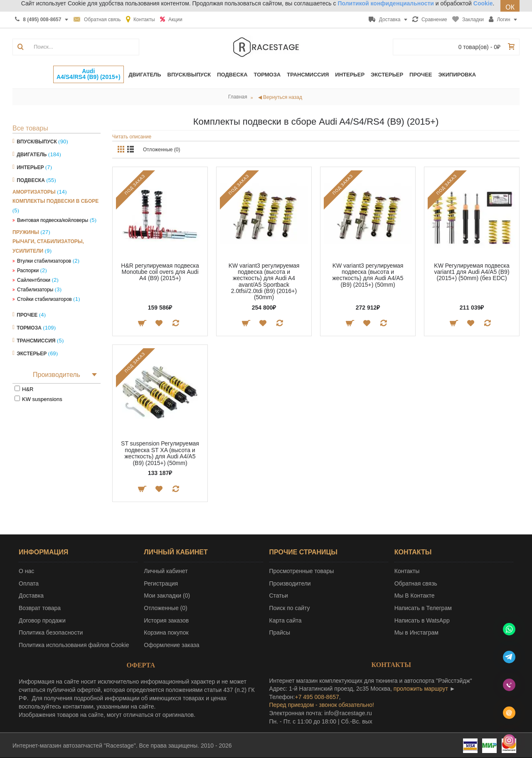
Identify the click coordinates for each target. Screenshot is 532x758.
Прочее (27, 315)
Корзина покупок (166, 632)
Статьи (279, 596)
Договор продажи (42, 620)
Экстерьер (32, 354)
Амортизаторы (34, 192)
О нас (26, 571)
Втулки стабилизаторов (44, 261)
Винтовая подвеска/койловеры (53, 220)
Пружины (26, 232)
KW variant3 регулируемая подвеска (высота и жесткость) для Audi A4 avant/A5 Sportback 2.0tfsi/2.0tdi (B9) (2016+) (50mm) (264, 282)
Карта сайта (286, 620)
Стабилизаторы (35, 290)
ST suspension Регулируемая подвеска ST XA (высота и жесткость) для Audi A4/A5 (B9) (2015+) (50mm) (160, 453)
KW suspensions (42, 399)
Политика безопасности (51, 632)
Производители (290, 583)
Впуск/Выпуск (37, 142)
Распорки (28, 271)
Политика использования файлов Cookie (74, 645)
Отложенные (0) (162, 150)
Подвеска (31, 180)
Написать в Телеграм (423, 608)
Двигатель (32, 155)
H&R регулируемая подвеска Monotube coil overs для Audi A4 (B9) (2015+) (160, 272)
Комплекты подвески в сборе (55, 201)
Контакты (407, 571)
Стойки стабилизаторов (44, 299)
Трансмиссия (36, 341)
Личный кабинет (166, 571)
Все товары (30, 128)
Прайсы (280, 632)
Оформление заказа (171, 645)
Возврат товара (40, 608)
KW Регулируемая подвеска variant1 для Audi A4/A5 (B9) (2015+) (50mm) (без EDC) (472, 272)
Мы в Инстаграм (416, 632)
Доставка (31, 596)
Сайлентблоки (34, 280)
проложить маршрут (421, 689)
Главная (238, 97)
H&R (28, 389)
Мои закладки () (167, 596)
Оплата (29, 583)
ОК (510, 7)
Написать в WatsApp (422, 620)
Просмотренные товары (302, 571)
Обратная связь (416, 583)
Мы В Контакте (415, 596)
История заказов (166, 620)
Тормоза (29, 328)
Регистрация (161, 583)
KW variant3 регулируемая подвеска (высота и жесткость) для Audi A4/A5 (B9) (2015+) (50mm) (368, 275)
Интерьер (30, 167)
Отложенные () (165, 608)
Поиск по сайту (290, 608)
